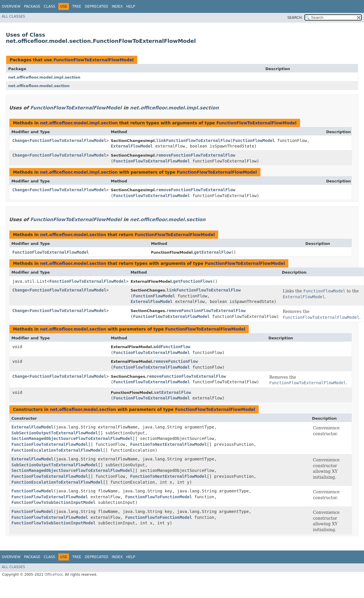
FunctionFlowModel (254, 140)
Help (131, 6)
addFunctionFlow (172, 347)
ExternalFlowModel (132, 146)
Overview (11, 6)
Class (49, 6)
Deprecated (96, 6)
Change (20, 140)
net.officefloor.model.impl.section (44, 77)
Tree (77, 6)
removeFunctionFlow (176, 361)
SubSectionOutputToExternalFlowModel (55, 433)
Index (117, 6)
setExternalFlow (172, 392)
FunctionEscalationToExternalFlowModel (57, 450)
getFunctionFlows (193, 281)
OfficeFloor (54, 575)
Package (32, 6)
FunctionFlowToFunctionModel (159, 497)
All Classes (13, 16)
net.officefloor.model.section (39, 86)
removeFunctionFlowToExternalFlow (196, 155)
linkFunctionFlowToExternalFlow (193, 140)
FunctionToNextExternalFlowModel (169, 444)
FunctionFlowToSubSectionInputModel (54, 502)
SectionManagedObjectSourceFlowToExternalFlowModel (72, 438)
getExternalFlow (213, 252)
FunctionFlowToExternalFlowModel (93, 60)
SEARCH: (295, 18)
